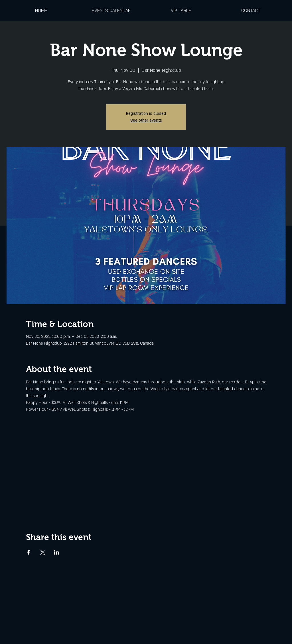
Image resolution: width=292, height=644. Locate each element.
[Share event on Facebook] (29, 552)
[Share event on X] (43, 552)
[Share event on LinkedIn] (57, 552)
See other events (146, 120)
